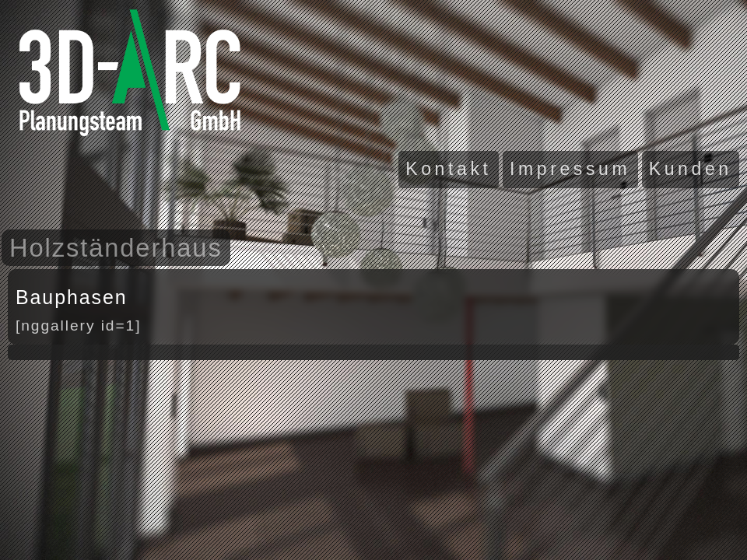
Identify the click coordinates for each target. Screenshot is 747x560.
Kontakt (448, 169)
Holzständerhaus (116, 248)
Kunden (691, 169)
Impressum (570, 169)
